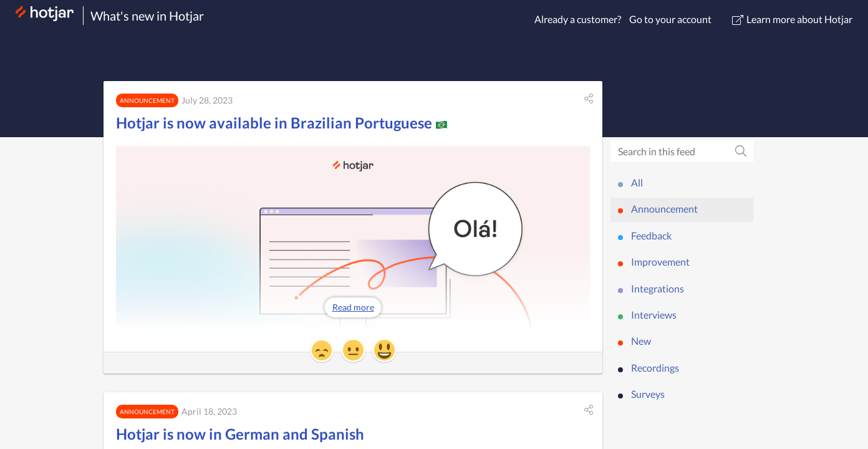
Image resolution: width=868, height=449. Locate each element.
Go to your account (670, 19)
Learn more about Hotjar (792, 19)
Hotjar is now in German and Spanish (240, 434)
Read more (353, 307)
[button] (589, 99)
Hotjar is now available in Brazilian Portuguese (282, 123)
